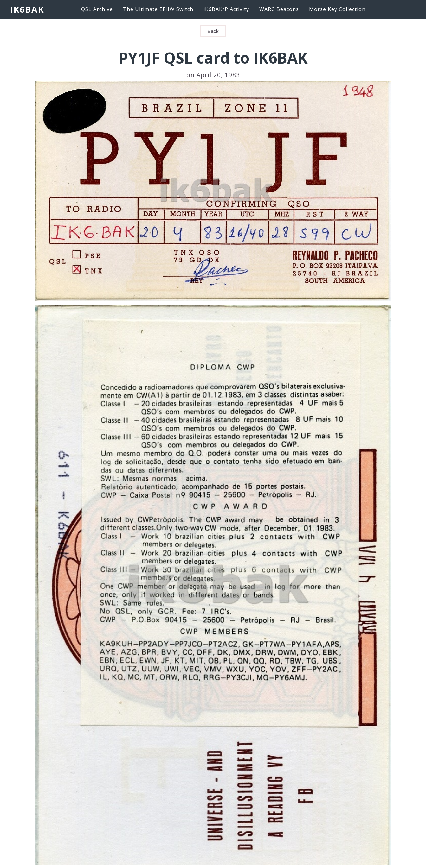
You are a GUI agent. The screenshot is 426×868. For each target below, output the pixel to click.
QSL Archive (97, 9)
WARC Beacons (279, 9)
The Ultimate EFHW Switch (158, 9)
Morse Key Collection (337, 9)
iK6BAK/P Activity (226, 9)
